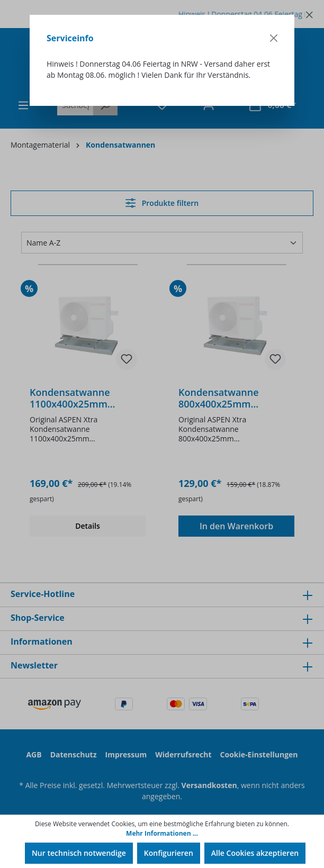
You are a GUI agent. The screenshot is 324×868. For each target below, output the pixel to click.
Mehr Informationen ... (162, 833)
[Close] (274, 38)
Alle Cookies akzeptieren (255, 853)
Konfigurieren (169, 853)
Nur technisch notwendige (79, 853)
